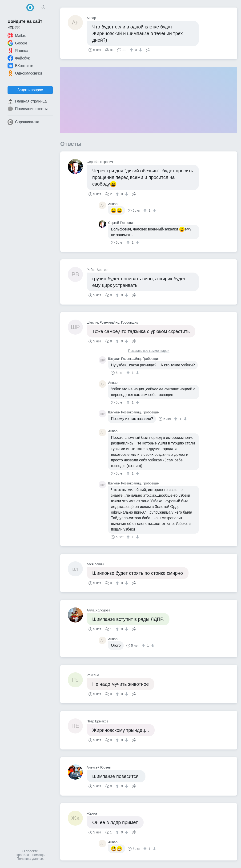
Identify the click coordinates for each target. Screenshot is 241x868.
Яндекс (18, 51)
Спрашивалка (23, 122)
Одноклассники (25, 73)
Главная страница (27, 101)
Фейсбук (19, 58)
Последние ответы (28, 109)
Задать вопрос (30, 90)
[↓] (140, 50)
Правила (22, 855)
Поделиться (148, 49)
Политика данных (30, 859)
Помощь (38, 855)
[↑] (132, 50)
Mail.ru (17, 36)
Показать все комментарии (149, 351)
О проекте (30, 851)
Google (17, 43)
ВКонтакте (20, 66)
